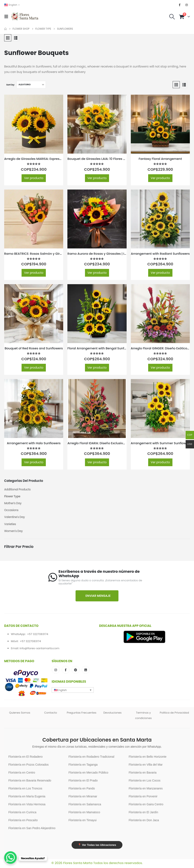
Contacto (51, 714)
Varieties (10, 525)
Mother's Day (13, 504)
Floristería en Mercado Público (88, 774)
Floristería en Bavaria (143, 774)
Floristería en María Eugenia (27, 798)
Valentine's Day (15, 518)
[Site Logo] (25, 17)
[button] (8, 17)
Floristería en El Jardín (143, 814)
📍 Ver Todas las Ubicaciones (97, 846)
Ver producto (34, 178)
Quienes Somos (20, 714)
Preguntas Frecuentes (82, 714)
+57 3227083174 (38, 635)
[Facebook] (180, 5)
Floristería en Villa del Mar (146, 766)
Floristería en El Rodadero (25, 758)
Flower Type (13, 497)
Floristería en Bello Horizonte (148, 758)
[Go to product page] (34, 124)
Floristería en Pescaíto (23, 822)
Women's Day (14, 532)
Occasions (12, 511)
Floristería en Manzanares (146, 790)
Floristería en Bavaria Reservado (30, 782)
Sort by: (10, 85)
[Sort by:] (31, 85)
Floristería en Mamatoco (84, 814)
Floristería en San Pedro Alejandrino (32, 830)
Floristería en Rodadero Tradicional (91, 758)
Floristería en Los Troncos (25, 790)
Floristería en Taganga (83, 766)
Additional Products (18, 490)
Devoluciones (112, 714)
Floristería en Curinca (22, 814)
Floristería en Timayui (82, 822)
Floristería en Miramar (83, 798)
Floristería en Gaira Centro (146, 806)
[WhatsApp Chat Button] (10, 858)
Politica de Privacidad (174, 714)
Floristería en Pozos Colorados (28, 766)
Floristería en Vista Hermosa (27, 806)
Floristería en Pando (82, 790)
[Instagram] (187, 5)
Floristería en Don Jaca (144, 822)
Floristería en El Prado (83, 782)
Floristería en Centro (22, 774)
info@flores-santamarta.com (39, 650)
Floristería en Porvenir (143, 798)
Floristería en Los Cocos (145, 782)
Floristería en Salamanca (85, 806)
